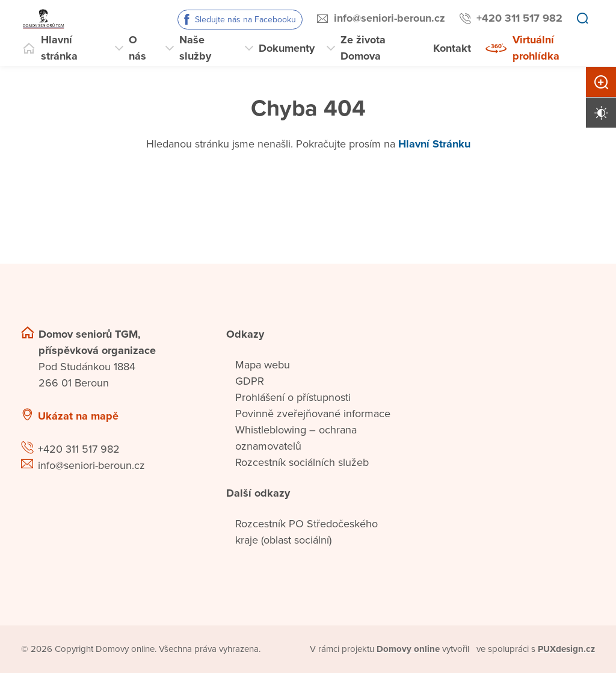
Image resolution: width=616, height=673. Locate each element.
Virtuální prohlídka (536, 48)
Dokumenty (287, 48)
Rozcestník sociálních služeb (302, 462)
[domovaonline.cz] (409, 649)
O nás (137, 48)
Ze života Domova (363, 48)
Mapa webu (263, 365)
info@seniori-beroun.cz (390, 18)
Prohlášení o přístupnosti (293, 397)
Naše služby (195, 48)
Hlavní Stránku (434, 144)
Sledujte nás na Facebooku (245, 20)
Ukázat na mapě (78, 416)
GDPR (250, 381)
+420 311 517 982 (519, 18)
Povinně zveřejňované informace (313, 414)
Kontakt (452, 48)
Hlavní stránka (59, 48)
